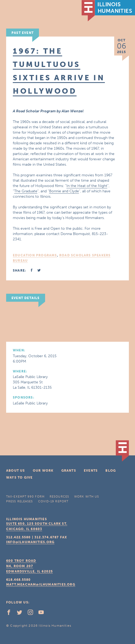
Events (91, 471)
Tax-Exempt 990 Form (25, 497)
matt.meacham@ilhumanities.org (41, 585)
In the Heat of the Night (87, 186)
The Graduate (26, 191)
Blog (111, 471)
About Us (16, 471)
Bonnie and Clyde (64, 191)
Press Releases (19, 501)
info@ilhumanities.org (30, 542)
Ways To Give (19, 478)
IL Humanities (108, 11)
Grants (69, 471)
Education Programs (35, 255)
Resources (59, 497)
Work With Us (87, 497)
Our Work (43, 471)
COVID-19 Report (53, 501)
